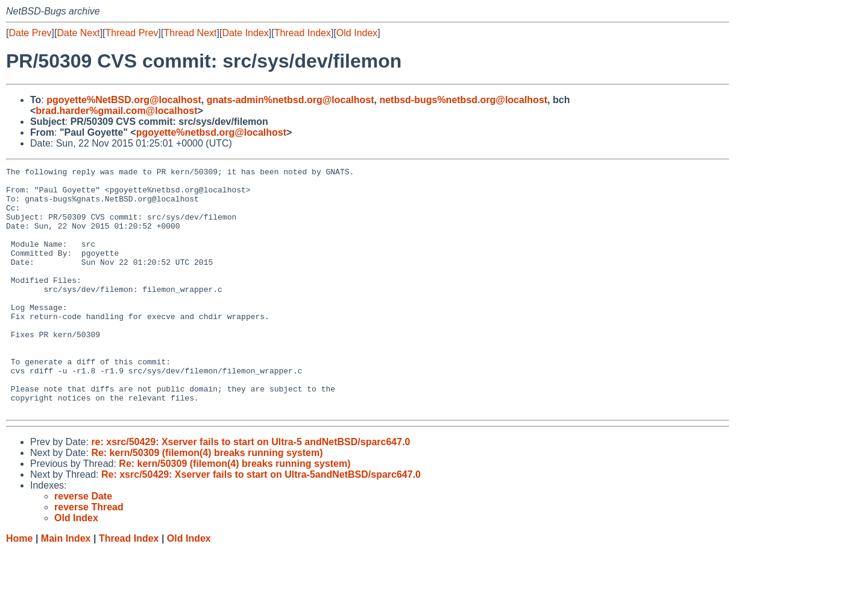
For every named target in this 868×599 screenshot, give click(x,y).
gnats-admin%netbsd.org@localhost (291, 100)
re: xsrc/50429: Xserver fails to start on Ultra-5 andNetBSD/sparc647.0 (250, 491)
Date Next (78, 33)
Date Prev (30, 33)
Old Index (357, 33)
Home (19, 587)
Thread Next (190, 33)
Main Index (66, 587)
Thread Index (303, 33)
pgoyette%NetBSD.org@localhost (124, 100)
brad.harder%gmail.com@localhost (116, 111)
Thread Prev (132, 33)
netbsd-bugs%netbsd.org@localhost (463, 100)
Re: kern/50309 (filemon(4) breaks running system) (207, 502)
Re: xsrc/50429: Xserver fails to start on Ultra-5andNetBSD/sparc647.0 (261, 523)
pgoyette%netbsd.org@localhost (211, 132)
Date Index (245, 33)
